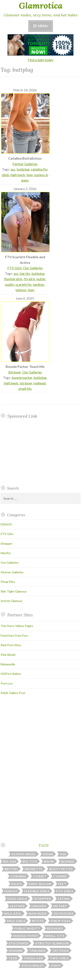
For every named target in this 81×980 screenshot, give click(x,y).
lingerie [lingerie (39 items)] (39, 906)
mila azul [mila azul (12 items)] (13, 914)
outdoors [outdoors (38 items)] (64, 914)
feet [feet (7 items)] (62, 884)
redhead (40, 383)
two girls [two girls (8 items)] (59, 958)
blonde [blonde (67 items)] (68, 861)
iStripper (15, 372)
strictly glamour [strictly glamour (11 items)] (52, 943)
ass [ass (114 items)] (63, 854)
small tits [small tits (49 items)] (55, 936)
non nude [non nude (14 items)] (38, 914)
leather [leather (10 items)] (17, 906)
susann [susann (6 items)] (16, 951)
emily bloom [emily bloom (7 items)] (40, 884)
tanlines (39, 284)
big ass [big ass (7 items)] (10, 861)
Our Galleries (33, 268)
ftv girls (29, 279)
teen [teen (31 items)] (13, 958)
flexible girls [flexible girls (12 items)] (37, 891)
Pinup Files (8, 582)
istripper (26, 383)
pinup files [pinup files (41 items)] (60, 921)
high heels (18, 175)
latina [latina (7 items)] (64, 899)
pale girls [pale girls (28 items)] (16, 921)
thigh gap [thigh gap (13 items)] (34, 958)
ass (13, 169)
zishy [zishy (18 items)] (56, 965)
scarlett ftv (23, 284)
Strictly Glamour (12, 601)
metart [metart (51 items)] (60, 906)
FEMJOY (6, 524)
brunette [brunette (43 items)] (34, 869)
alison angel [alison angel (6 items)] (24, 854)
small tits (25, 388)
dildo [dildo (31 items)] (17, 884)
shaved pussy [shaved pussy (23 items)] (26, 936)
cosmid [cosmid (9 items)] (60, 876)
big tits (25, 273)
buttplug (23, 169)
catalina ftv (39, 169)
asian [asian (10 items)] (48, 854)
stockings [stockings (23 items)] (19, 943)
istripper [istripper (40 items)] (42, 899)
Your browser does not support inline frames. (36, 452)
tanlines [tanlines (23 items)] (37, 951)
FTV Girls (15, 268)
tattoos (21, 290)
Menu (43, 26)
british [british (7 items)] (11, 869)
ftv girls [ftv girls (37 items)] (65, 891)
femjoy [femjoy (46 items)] (11, 891)
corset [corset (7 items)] (40, 876)
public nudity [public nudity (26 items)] (27, 928)
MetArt (6, 553)
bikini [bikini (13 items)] (49, 861)
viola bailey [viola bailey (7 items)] (33, 965)
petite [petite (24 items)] (38, 921)
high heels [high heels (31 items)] (17, 899)
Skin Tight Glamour (14, 591)
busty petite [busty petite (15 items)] (61, 869)
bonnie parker (22, 377)
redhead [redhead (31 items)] (55, 928)
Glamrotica (41, 6)
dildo (6, 175)
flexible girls (13, 279)
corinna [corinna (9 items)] (18, 876)
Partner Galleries (25, 164)
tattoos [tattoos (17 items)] (60, 951)
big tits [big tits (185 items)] (30, 861)
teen (30, 175)
